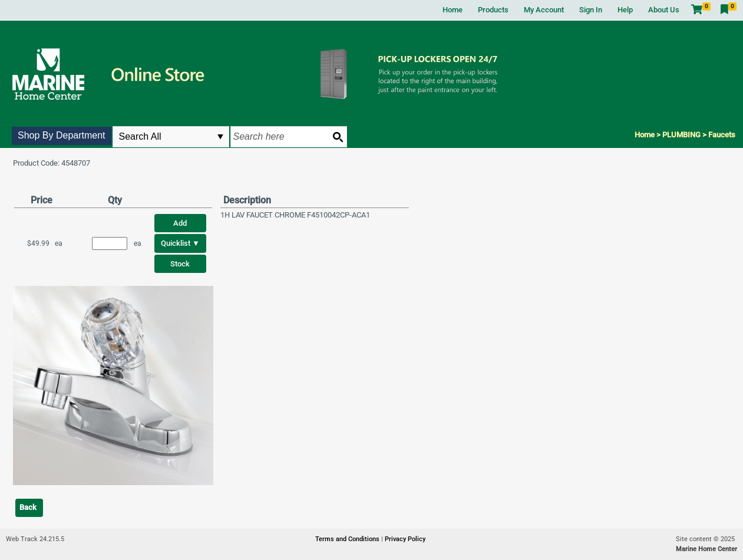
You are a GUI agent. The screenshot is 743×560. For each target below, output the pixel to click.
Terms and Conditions (348, 539)
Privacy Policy (405, 539)
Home (453, 10)
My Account (544, 10)
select (220, 137)
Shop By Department (62, 135)
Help (625, 10)
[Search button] (338, 137)
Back (28, 507)
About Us (664, 10)
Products (493, 10)
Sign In (591, 10)
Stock (180, 264)
